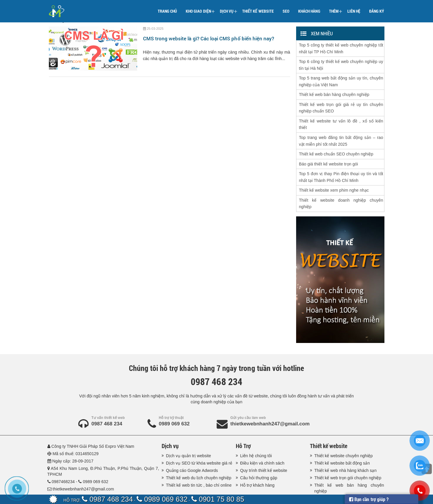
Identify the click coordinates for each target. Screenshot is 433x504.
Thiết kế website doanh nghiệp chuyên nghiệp (341, 189)
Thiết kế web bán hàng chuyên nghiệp (334, 89)
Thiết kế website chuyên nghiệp (344, 437)
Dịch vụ (229, 8)
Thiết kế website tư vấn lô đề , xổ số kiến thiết (341, 117)
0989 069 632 (174, 405)
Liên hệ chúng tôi (256, 437)
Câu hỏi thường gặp (259, 459)
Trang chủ (167, 7)
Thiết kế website (258, 7)
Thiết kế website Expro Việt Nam (177, 488)
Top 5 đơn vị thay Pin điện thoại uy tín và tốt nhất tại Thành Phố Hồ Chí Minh (341, 165)
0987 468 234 (107, 405)
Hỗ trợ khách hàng (257, 466)
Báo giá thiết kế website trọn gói (329, 153)
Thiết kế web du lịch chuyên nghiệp (199, 459)
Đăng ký (377, 7)
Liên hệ (354, 7)
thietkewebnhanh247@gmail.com (270, 405)
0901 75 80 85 (218, 499)
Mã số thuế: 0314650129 (76, 435)
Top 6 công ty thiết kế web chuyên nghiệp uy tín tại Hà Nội (341, 62)
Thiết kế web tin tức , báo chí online (199, 466)
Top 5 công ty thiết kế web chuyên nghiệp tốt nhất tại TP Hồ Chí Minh (341, 47)
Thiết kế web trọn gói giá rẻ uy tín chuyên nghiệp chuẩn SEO (341, 102)
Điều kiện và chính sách (262, 444)
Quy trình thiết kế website (264, 452)
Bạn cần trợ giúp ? (369, 499)
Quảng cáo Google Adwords (192, 452)
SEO (286, 7)
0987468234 (64, 463)
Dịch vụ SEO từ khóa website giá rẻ (199, 444)
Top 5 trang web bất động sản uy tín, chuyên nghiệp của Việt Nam (341, 77)
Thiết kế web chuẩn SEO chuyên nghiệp (336, 144)
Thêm (336, 8)
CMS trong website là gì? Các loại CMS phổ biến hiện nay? (209, 38)
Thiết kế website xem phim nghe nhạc (334, 177)
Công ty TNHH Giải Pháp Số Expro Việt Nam (93, 427)
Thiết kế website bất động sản (342, 444)
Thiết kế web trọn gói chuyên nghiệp (348, 459)
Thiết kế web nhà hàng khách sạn (346, 452)
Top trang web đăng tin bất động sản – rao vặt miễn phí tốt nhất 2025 (341, 132)
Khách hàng (309, 7)
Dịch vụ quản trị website (189, 437)
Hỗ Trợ (243, 427)
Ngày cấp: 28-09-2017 (73, 442)
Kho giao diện (200, 8)
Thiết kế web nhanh (126, 488)
